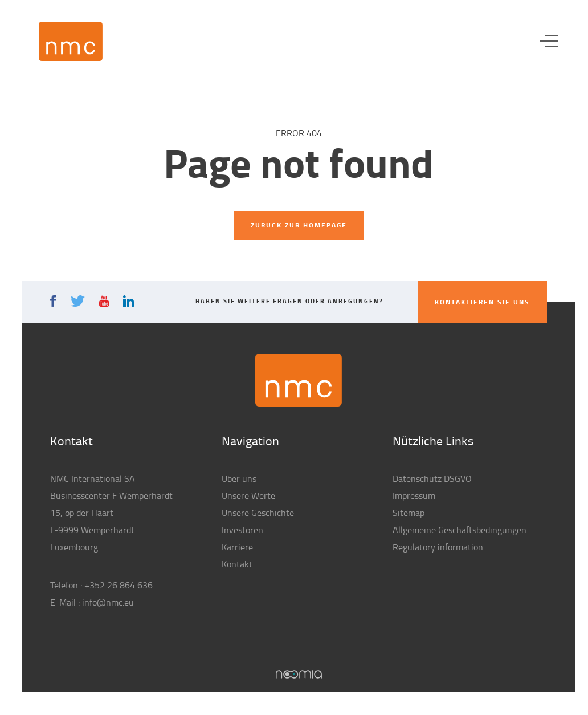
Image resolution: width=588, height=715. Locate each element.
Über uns (239, 478)
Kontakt (237, 564)
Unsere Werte (248, 495)
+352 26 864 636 (119, 585)
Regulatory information (438, 547)
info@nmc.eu (108, 602)
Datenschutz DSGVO (432, 478)
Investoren (242, 530)
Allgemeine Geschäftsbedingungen (460, 530)
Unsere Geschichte (258, 513)
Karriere (237, 547)
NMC (71, 41)
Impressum (414, 495)
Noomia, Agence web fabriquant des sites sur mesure (299, 674)
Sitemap (409, 513)
